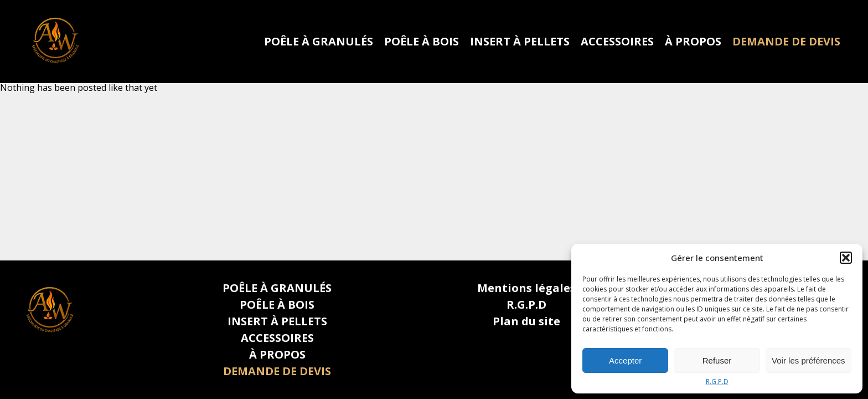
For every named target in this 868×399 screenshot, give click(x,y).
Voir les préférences (808, 360)
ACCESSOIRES (617, 41)
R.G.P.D (717, 382)
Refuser (717, 360)
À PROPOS (693, 41)
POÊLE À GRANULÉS (319, 41)
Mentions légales (526, 288)
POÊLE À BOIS (422, 41)
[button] (846, 258)
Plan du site (526, 321)
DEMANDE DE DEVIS (786, 41)
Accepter (625, 360)
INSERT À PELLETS (520, 41)
